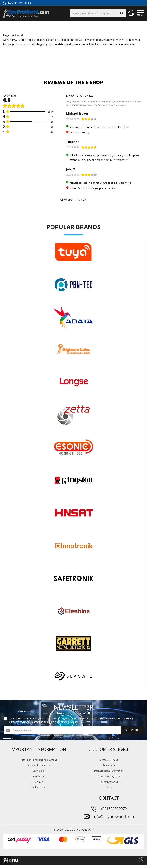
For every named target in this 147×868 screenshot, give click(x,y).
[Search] (122, 13)
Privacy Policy (38, 779)
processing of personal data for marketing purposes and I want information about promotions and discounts (71, 723)
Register (38, 784)
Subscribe (132, 733)
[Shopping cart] (131, 13)
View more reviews (73, 201)
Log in (28, 3)
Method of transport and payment (38, 762)
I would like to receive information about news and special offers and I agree (71, 723)
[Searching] (98, 13)
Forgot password (109, 784)
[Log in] (4, 3)
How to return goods (109, 779)
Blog (109, 790)
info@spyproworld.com (114, 819)
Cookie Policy (38, 790)
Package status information (109, 773)
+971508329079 (113, 811)
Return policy (38, 773)
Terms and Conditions (38, 768)
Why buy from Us (109, 762)
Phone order (109, 768)
